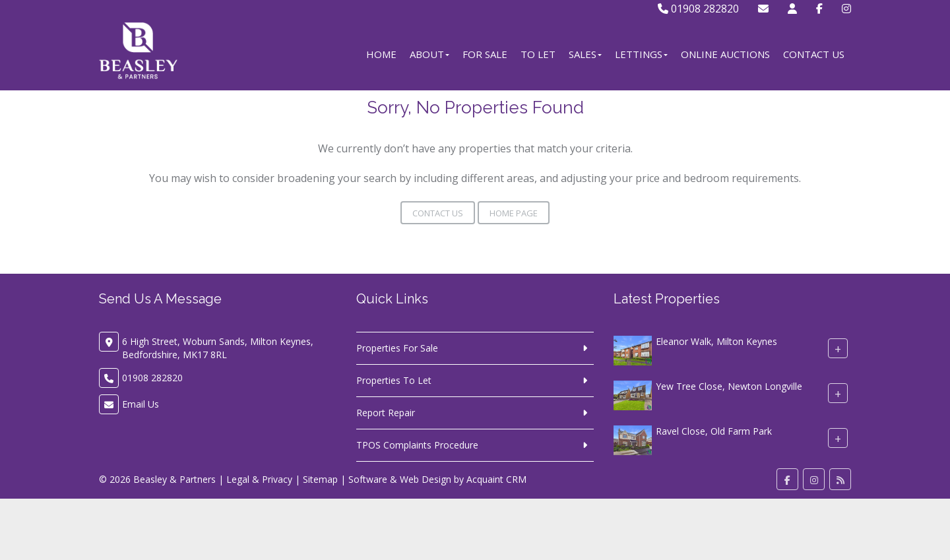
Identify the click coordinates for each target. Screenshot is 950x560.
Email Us (141, 404)
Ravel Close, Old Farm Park (714, 431)
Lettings (641, 54)
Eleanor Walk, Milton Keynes (716, 341)
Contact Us (814, 54)
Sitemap (320, 479)
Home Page (514, 213)
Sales (585, 54)
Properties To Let (394, 380)
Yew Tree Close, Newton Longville (729, 386)
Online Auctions (725, 54)
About (429, 54)
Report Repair (386, 413)
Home (381, 54)
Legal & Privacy (259, 479)
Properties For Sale (397, 348)
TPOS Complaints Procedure (417, 445)
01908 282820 (698, 9)
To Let (538, 54)
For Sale (485, 54)
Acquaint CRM (496, 479)
